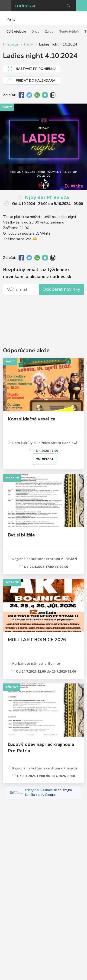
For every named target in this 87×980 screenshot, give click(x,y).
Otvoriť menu (6, 6)
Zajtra (49, 32)
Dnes (35, 32)
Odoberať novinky (61, 289)
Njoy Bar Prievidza (47, 197)
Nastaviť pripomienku (36, 69)
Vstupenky (45, 459)
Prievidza (10, 44)
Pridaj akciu (81, 6)
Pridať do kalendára (35, 81)
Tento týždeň (69, 32)
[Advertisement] (43, 315)
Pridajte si (41, 790)
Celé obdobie (16, 32)
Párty (28, 44)
